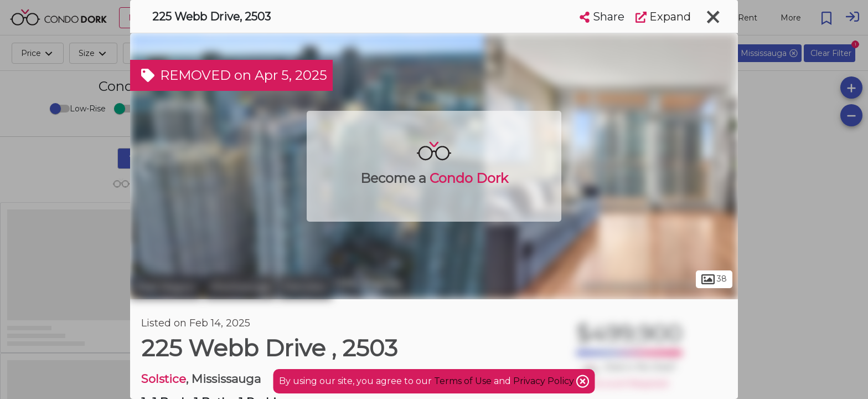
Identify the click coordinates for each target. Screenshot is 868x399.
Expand (663, 17)
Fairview (305, 287)
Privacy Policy (545, 381)
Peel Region (166, 287)
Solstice (164, 379)
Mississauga (240, 287)
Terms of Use (463, 381)
